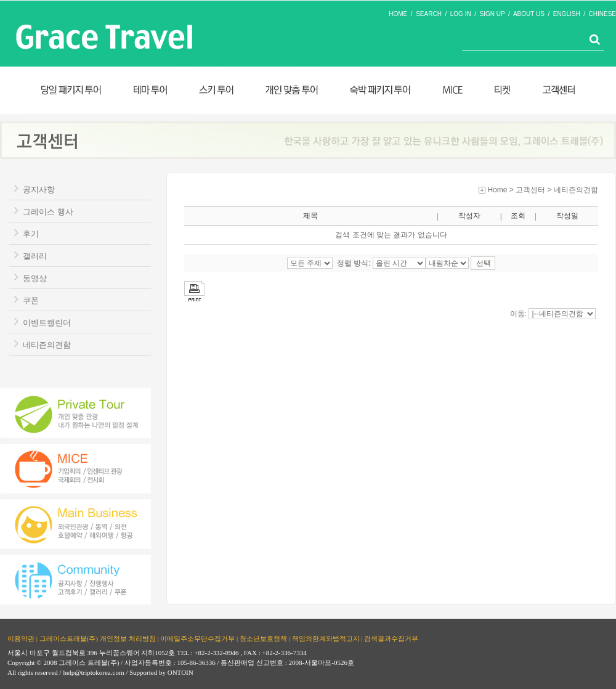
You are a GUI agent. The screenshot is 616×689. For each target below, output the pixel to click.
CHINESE (602, 14)
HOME (398, 14)
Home (497, 190)
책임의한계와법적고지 (326, 638)
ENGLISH (567, 14)
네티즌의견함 (47, 345)
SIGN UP (492, 14)
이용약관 (21, 638)
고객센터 (530, 190)
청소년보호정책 (263, 638)
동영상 (35, 278)
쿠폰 (31, 300)
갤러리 (35, 256)
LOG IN (461, 14)
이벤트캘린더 (47, 323)
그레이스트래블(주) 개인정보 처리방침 (98, 638)
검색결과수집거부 (391, 638)
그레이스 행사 (48, 212)
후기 (31, 234)
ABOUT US (529, 14)
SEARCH (429, 14)
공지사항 (39, 190)
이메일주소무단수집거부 (197, 638)
